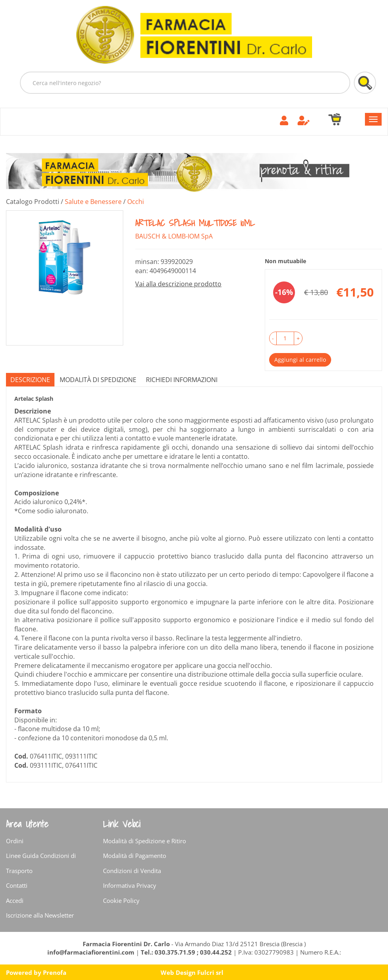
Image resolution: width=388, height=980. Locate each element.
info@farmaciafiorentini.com (92, 952)
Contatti (17, 885)
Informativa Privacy (130, 885)
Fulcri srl (210, 972)
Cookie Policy (121, 900)
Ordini (15, 841)
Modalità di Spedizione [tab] (98, 380)
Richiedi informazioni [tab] (182, 380)
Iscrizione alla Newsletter (40, 915)
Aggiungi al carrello (300, 360)
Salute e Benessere (93, 202)
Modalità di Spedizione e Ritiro (145, 841)
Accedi (15, 900)
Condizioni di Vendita (132, 871)
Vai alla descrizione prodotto (178, 284)
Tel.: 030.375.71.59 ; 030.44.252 (186, 952)
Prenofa (55, 972)
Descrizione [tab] (30, 380)
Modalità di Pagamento (135, 856)
